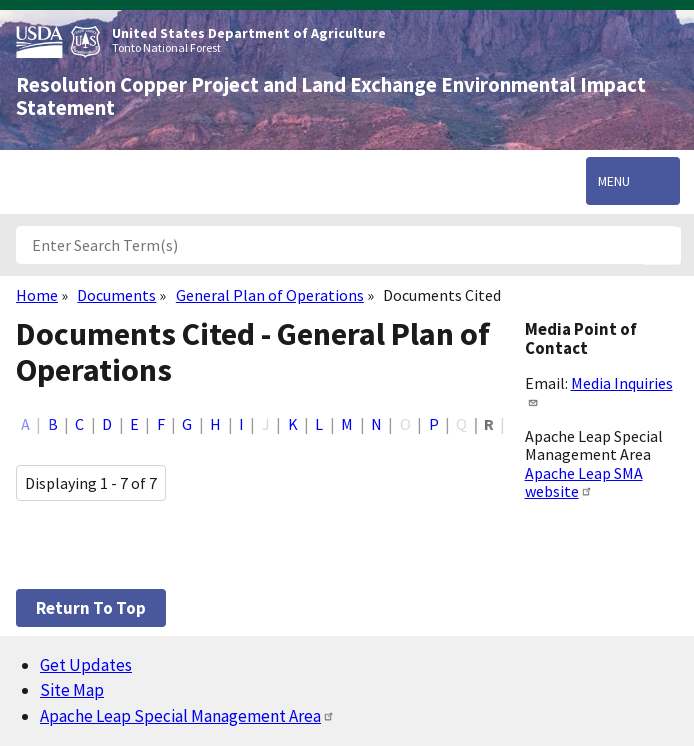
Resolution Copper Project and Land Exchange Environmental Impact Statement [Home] (331, 96)
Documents (116, 295)
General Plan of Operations (270, 295)
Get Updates (86, 665)
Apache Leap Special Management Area (187, 716)
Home (37, 295)
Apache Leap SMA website (584, 482)
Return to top (91, 608)
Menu (614, 181)
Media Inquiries (599, 390)
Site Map (72, 690)
